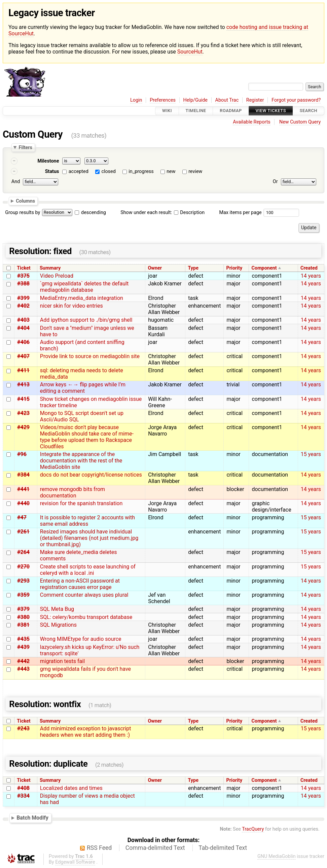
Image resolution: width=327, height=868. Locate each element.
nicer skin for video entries (71, 306)
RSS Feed (99, 848)
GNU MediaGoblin (277, 856)
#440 (23, 503)
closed (108, 171)
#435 (23, 639)
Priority (234, 268)
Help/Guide (195, 100)
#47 (22, 517)
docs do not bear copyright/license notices (91, 475)
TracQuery (253, 829)
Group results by (23, 213)
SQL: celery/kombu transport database (86, 617)
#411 (23, 370)
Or (275, 182)
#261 (23, 532)
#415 (23, 399)
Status (52, 171)
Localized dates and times (71, 788)
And (16, 182)
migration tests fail (62, 661)
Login (136, 100)
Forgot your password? (296, 100)
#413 (23, 385)
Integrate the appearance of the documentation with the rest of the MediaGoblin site (81, 461)
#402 (23, 306)
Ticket (24, 268)
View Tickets (271, 111)
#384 (23, 475)
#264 (23, 552)
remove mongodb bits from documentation (72, 492)
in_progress (141, 171)
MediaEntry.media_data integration (82, 298)
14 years (311, 276)
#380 (23, 617)
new (171, 171)
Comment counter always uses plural (84, 595)
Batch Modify (32, 818)
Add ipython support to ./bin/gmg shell (86, 320)
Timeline (196, 111)
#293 (23, 581)
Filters (25, 147)
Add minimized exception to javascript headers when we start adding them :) (86, 732)
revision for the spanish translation (81, 503)
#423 (23, 413)
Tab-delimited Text (223, 848)
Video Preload (57, 276)
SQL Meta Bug (57, 609)
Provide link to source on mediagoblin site (90, 356)
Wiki (167, 111)
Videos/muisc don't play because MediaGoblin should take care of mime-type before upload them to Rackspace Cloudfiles (87, 437)
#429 (23, 427)
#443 (23, 669)
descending (94, 213)
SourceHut (190, 52)
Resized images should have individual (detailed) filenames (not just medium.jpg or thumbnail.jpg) (89, 538)
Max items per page (240, 213)
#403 (23, 320)
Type (193, 268)
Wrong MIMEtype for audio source (81, 639)
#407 (23, 356)
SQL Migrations (58, 625)
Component (264, 268)
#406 (23, 342)
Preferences (163, 100)
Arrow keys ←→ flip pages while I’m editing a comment (83, 388)
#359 (23, 595)
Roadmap (231, 111)
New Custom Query (300, 122)
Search (308, 111)
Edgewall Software (75, 862)
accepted (79, 171)
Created (309, 268)
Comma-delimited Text (155, 848)
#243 (23, 728)
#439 (23, 647)
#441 (23, 489)
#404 (23, 328)
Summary (50, 268)
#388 (23, 284)
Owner (155, 268)
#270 (23, 567)
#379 (23, 609)
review (195, 171)
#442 (23, 661)
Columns (25, 201)
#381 (23, 625)
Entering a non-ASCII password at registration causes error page (80, 584)
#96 (22, 454)
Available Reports (252, 122)
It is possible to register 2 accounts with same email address (87, 521)
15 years (311, 454)
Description (189, 213)
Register (255, 100)
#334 (23, 796)
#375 (23, 276)
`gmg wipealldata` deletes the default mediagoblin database (84, 287)
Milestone (48, 161)
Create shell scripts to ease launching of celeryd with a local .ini (88, 570)
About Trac (227, 100)
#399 (23, 298)
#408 (23, 788)
